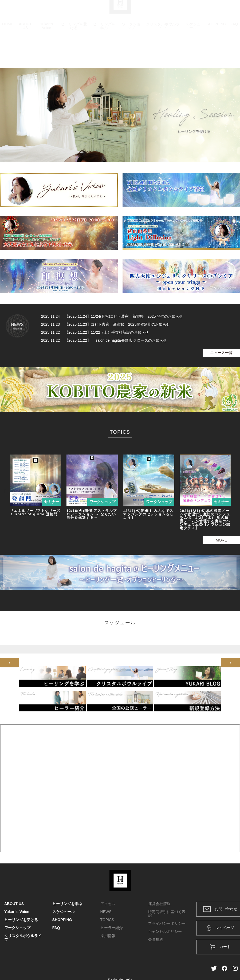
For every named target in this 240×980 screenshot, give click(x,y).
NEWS (106, 912)
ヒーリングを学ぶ (104, 51)
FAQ (234, 49)
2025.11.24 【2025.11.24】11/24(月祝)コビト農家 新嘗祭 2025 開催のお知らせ (112, 316)
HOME (8, 49)
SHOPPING (216, 49)
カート (178, 11)
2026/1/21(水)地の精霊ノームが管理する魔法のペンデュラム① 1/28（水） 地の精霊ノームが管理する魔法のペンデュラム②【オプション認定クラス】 (205, 519)
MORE (221, 540)
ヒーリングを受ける (74, 51)
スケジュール (193, 51)
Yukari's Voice (47, 51)
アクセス (108, 904)
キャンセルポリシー (165, 931)
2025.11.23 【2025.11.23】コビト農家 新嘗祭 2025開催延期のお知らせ (106, 324)
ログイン (199, 11)
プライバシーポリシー (167, 923)
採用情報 (108, 936)
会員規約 (156, 939)
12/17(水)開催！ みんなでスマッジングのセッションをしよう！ (148, 514)
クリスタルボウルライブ (163, 51)
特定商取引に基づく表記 (167, 914)
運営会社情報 (159, 904)
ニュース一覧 (221, 353)
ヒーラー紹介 (112, 928)
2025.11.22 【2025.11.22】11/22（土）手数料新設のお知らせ (95, 332)
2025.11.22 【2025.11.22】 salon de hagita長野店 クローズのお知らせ (104, 340)
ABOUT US (25, 51)
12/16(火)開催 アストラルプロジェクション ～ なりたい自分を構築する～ (92, 514)
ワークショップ (131, 51)
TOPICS (107, 920)
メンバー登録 (226, 11)
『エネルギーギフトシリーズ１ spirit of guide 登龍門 (36, 512)
